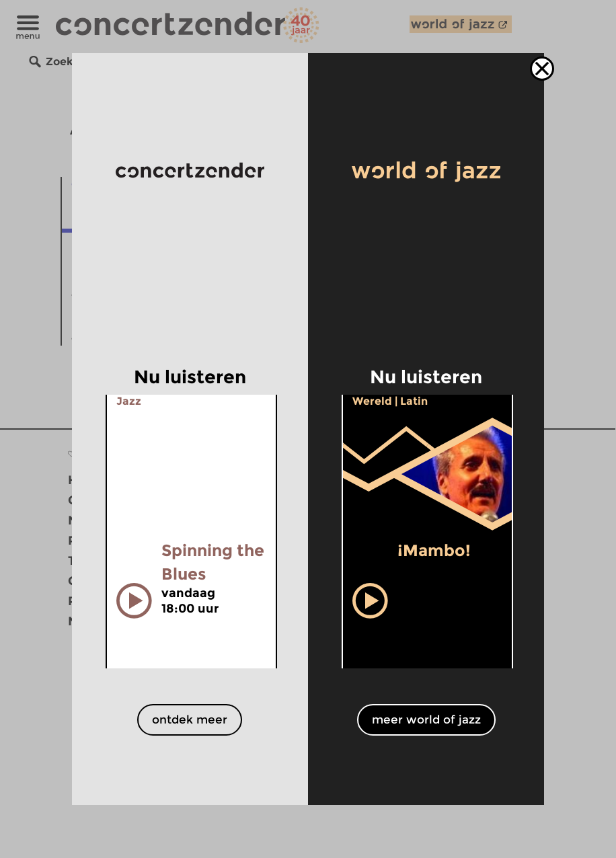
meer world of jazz (426, 719)
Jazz (129, 401)
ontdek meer (190, 719)
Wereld (372, 401)
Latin (414, 401)
